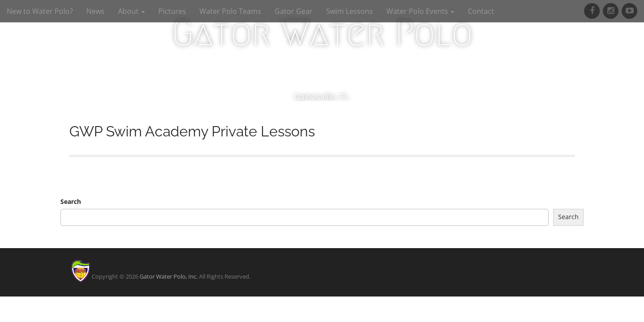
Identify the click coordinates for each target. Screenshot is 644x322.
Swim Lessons (350, 11)
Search (71, 201)
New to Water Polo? (40, 11)
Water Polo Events (420, 11)
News (95, 11)
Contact (481, 11)
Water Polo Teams (230, 11)
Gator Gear (294, 11)
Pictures (172, 11)
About (131, 11)
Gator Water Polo (322, 33)
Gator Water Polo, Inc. (169, 276)
